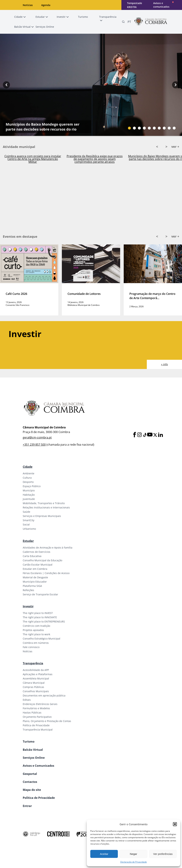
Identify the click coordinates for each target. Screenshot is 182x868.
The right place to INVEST (38, 613)
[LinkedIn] (160, 435)
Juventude (29, 499)
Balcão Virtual (33, 750)
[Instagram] (140, 435)
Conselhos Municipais (36, 691)
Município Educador (35, 582)
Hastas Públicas (32, 713)
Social (26, 524)
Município (29, 490)
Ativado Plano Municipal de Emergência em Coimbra (33, 158)
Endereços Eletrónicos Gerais (40, 704)
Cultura (27, 478)
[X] (155, 435)
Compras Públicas (33, 687)
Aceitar (104, 854)
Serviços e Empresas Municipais (42, 516)
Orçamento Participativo (37, 717)
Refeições (28, 590)
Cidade (28, 467)
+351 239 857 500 (34, 445)
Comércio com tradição (36, 626)
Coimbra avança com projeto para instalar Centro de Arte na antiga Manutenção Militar (95, 159)
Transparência (33, 663)
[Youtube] (150, 435)
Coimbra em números (36, 643)
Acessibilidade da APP (36, 670)
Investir (28, 606)
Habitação (29, 495)
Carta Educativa (32, 556)
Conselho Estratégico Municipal (42, 639)
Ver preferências (163, 854)
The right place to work (36, 634)
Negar (134, 854)
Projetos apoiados (33, 630)
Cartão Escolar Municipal (38, 565)
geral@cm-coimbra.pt (37, 437)
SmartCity (29, 520)
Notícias (28, 5)
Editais (27, 700)
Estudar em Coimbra (35, 569)
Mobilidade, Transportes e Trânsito (44, 503)
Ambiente (29, 473)
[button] (175, 824)
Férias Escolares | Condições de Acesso (46, 573)
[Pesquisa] (123, 22)
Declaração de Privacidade (134, 862)
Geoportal (30, 774)
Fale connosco (31, 647)
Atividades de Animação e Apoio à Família (48, 548)
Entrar (27, 806)
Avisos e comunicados (161, 5)
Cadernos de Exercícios (37, 552)
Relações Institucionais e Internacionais (46, 507)
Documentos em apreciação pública (44, 695)
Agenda (46, 5)
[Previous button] (6, 85)
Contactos (30, 782)
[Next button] (176, 85)
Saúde (26, 512)
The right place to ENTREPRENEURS (44, 622)
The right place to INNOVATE (40, 617)
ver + (175, 147)
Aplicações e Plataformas (38, 674)
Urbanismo (29, 529)
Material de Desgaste (35, 577)
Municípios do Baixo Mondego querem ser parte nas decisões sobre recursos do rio (43, 127)
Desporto (28, 482)
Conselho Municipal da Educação (42, 560)
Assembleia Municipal (36, 678)
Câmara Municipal (34, 683)
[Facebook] (135, 435)
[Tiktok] (144, 435)
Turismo (29, 742)
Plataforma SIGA (32, 586)
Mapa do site (32, 790)
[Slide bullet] (129, 128)
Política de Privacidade (36, 725)
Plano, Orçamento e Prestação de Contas (47, 721)
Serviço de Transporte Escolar (40, 594)
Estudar (28, 541)
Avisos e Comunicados (38, 766)
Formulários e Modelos (36, 708)
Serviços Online (34, 758)
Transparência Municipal (38, 730)
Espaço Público (32, 486)
